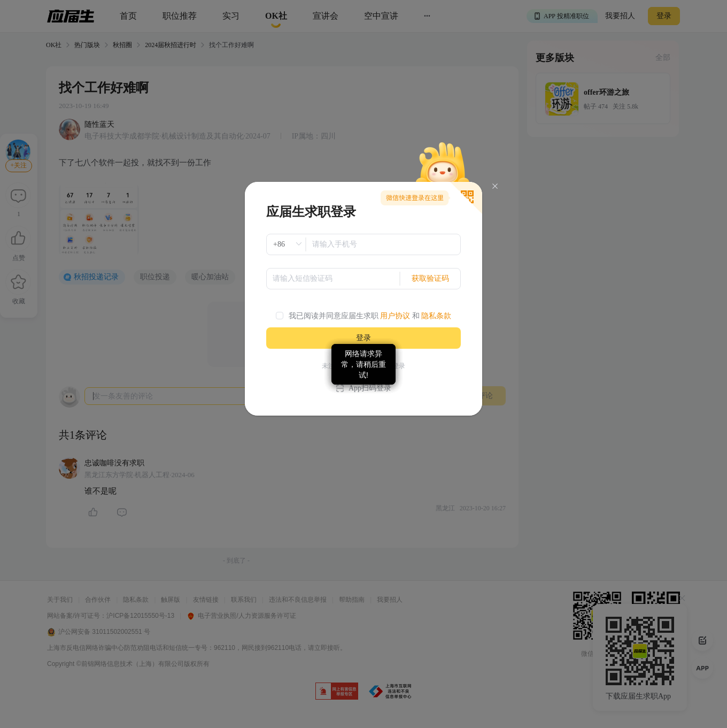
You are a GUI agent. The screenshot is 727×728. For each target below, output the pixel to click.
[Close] (495, 186)
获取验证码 (430, 278)
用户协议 (395, 316)
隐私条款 (436, 316)
